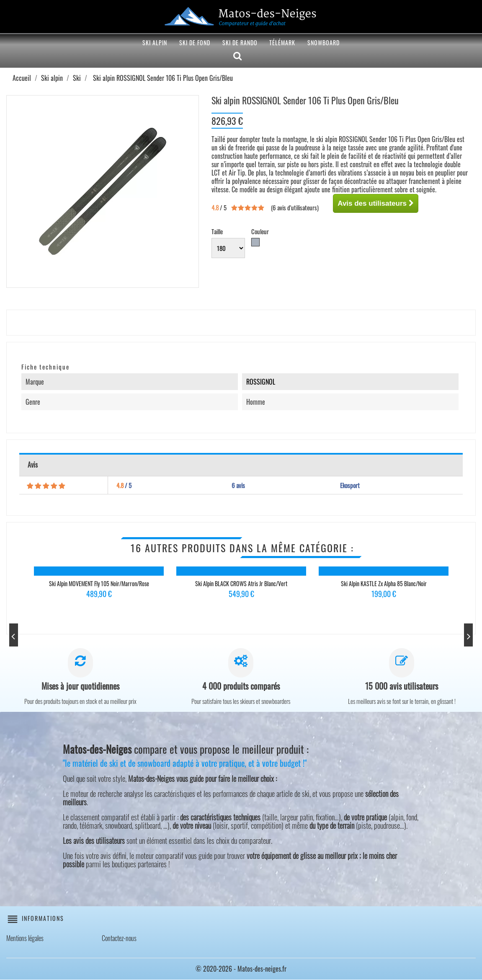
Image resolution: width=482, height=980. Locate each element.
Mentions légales (25, 939)
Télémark (282, 43)
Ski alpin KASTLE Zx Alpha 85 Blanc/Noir (384, 583)
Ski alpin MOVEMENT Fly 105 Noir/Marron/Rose (99, 583)
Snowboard (323, 43)
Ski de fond (195, 43)
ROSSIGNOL (261, 382)
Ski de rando (240, 43)
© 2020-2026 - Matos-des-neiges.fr (241, 969)
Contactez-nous (119, 939)
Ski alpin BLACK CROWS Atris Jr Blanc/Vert (241, 583)
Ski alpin (155, 43)
